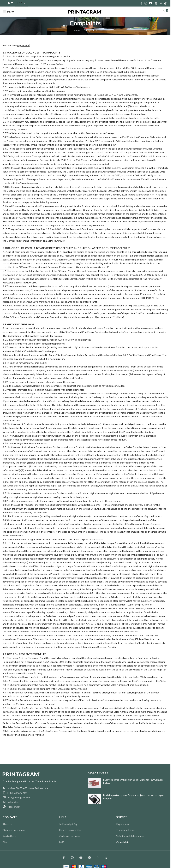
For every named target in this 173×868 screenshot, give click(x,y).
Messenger (14, 807)
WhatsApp (14, 802)
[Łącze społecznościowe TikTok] (107, 858)
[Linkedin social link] (161, 3)
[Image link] (21, 774)
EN (8, 3)
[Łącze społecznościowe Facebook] (64, 858)
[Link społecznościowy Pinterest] (90, 858)
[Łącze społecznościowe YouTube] (81, 858)
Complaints (123, 842)
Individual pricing (68, 824)
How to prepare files (70, 830)
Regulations (123, 824)
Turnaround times (126, 830)
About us (8, 824)
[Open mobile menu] (8, 12)
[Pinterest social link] (156, 3)
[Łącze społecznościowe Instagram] (72, 858)
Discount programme (14, 830)
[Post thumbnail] (94, 783)
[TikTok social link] (166, 3)
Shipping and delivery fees (130, 836)
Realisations (9, 836)
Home (77, 30)
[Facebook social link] (141, 3)
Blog (5, 842)
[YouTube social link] (151, 3)
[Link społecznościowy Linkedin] (98, 858)
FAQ (62, 842)
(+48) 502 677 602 (17, 793)
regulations (23, 45)
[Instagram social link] (146, 3)
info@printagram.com (19, 797)
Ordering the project (70, 836)
